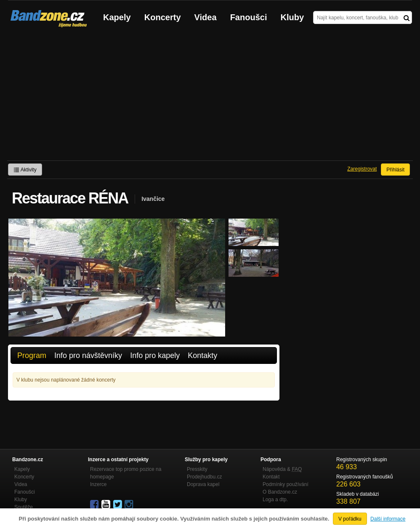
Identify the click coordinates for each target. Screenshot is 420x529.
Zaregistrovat (362, 169)
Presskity (197, 469)
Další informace (388, 519)
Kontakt (271, 477)
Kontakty (202, 355)
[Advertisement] (210, 97)
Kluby (292, 17)
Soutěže (24, 507)
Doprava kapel (203, 484)
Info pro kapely (155, 355)
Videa (206, 17)
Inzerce (98, 484)
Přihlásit (395, 170)
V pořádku (350, 519)
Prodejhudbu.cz (204, 477)
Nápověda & (282, 469)
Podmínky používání (286, 484)
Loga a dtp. (275, 500)
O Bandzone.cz (280, 492)
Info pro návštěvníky (88, 355)
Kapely (117, 17)
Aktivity (25, 170)
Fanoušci (249, 17)
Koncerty (163, 17)
